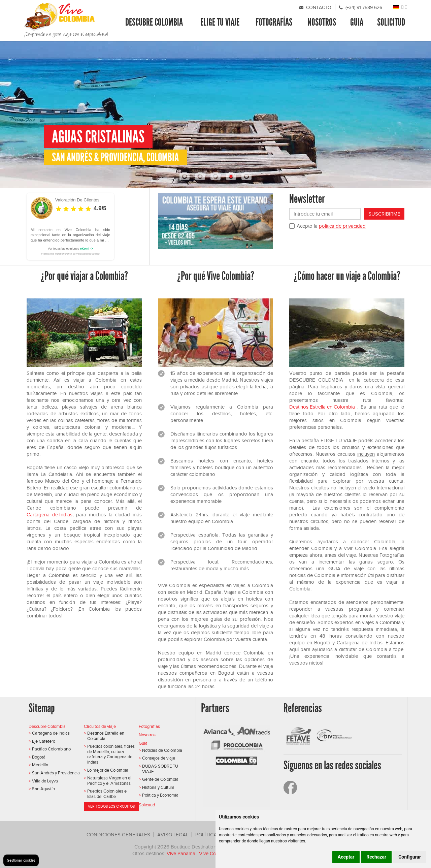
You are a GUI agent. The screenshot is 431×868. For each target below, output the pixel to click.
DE (404, 7)
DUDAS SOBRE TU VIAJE (160, 769)
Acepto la (331, 226)
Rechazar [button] (376, 857)
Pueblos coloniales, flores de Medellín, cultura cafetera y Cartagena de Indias (111, 754)
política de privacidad (342, 226)
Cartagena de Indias (49, 515)
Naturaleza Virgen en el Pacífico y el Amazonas (109, 781)
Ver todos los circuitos (111, 806)
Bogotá (39, 757)
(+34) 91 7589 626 (364, 8)
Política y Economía (160, 795)
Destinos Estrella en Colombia (322, 407)
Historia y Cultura (158, 787)
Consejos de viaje (159, 758)
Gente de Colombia (160, 779)
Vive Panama (181, 854)
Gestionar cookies (21, 860)
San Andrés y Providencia (56, 773)
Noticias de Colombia (162, 750)
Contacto (319, 8)
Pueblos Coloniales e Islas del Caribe (107, 794)
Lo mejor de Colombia (108, 770)
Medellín (40, 765)
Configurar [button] (410, 857)
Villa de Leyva (45, 781)
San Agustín (43, 789)
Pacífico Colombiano (51, 749)
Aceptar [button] (346, 857)
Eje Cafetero (44, 741)
